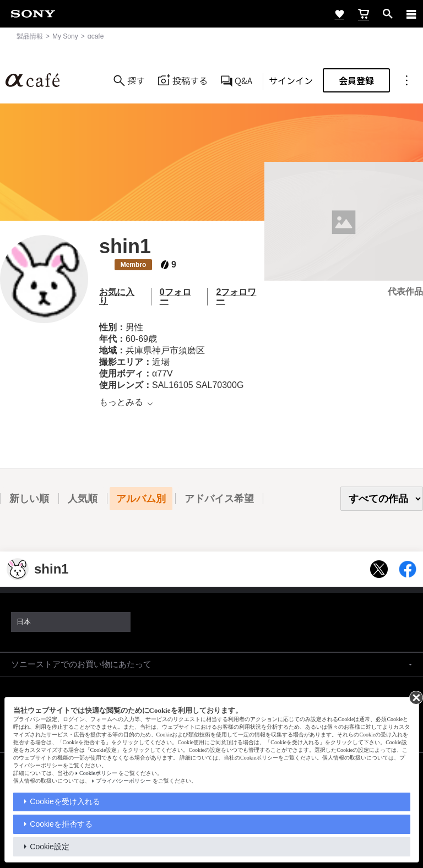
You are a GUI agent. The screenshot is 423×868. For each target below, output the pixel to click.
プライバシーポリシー (123, 781)
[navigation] (411, 14)
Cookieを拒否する (61, 824)
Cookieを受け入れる (65, 801)
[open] (388, 14)
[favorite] (339, 14)
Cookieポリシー (98, 773)
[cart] (364, 14)
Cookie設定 (50, 847)
